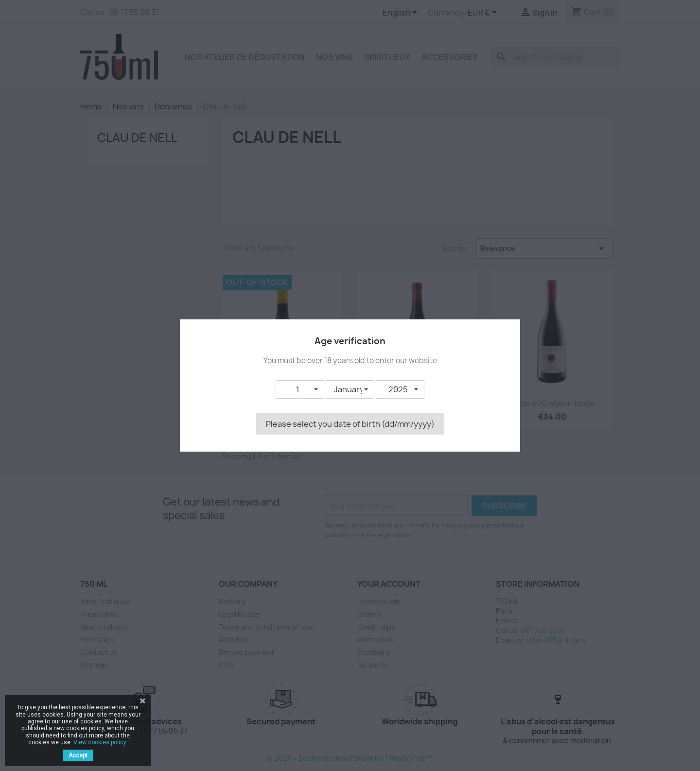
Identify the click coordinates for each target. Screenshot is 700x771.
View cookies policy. (100, 742)
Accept (78, 755)
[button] (300, 389)
